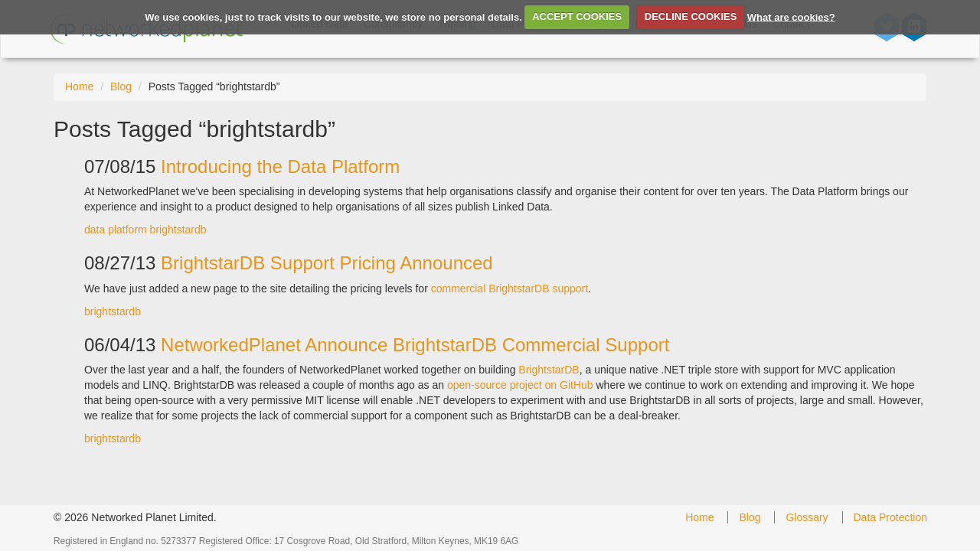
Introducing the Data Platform (280, 166)
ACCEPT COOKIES (577, 16)
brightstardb (178, 230)
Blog (121, 86)
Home (79, 86)
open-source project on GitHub (520, 385)
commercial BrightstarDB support (510, 289)
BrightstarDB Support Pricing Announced (327, 263)
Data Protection (891, 517)
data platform (116, 230)
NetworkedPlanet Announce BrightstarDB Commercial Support (415, 345)
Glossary (807, 517)
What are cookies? (791, 16)
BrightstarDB (549, 370)
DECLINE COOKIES (691, 16)
